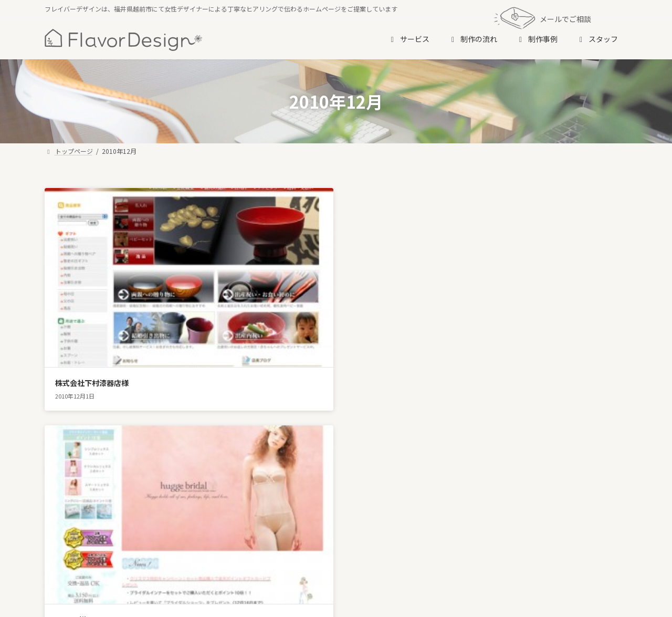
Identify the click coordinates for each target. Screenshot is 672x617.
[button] (336, 518)
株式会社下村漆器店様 (92, 318)
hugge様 (270, 318)
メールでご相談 (542, 18)
